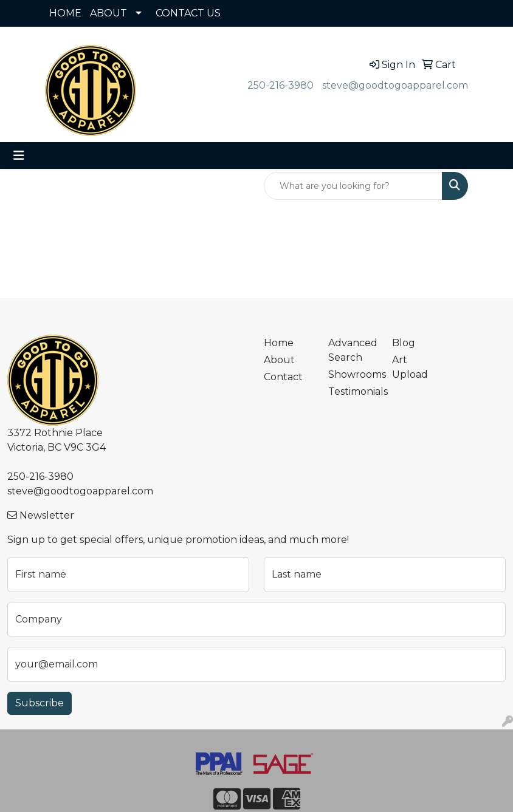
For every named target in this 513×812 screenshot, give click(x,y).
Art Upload (410, 367)
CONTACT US (188, 13)
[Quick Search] (353, 186)
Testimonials (353, 391)
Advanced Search (353, 350)
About (279, 360)
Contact (283, 377)
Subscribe (40, 703)
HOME (65, 13)
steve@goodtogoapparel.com (395, 85)
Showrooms (353, 374)
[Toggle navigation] (19, 155)
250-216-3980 (281, 85)
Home (279, 343)
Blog (404, 343)
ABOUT (108, 13)
